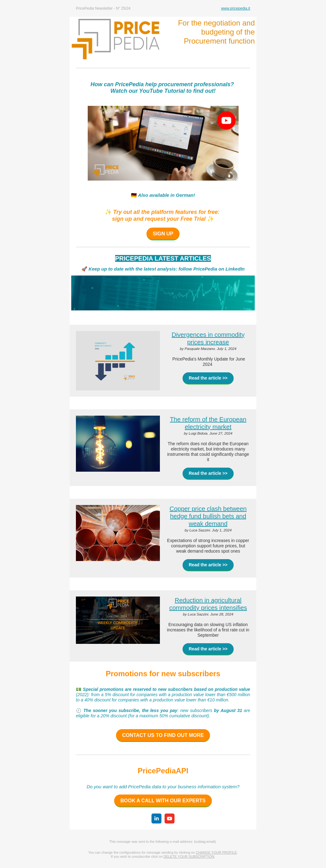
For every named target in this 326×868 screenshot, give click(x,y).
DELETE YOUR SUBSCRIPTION (189, 856)
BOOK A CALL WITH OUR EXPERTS (163, 801)
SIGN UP (163, 234)
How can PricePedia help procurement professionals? (163, 84)
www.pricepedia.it (236, 8)
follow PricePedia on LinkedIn (212, 269)
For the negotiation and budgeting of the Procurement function (216, 32)
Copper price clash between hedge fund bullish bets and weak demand (208, 516)
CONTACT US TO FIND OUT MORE (163, 735)
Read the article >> (208, 378)
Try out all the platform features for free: (167, 212)
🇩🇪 (134, 195)
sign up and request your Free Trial (159, 219)
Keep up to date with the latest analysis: (132, 269)
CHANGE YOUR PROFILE (216, 852)
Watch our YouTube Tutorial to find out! (163, 91)
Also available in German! (166, 195)
